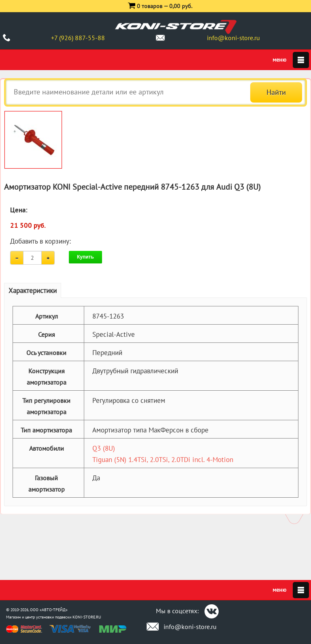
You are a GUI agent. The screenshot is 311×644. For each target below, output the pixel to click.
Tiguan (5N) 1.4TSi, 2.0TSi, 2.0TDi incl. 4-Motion (163, 460)
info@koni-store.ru (233, 38)
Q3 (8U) (104, 448)
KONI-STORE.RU (87, 617)
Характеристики (33, 291)
